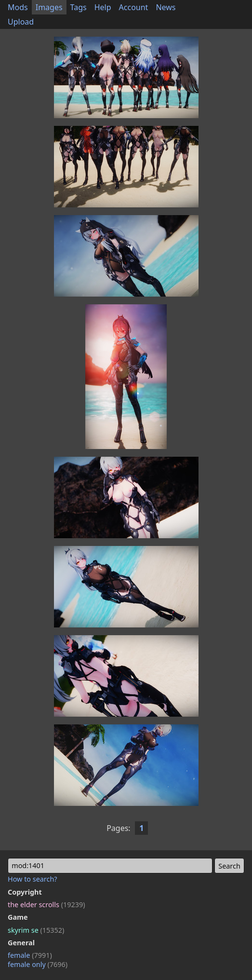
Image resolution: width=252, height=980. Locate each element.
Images (49, 7)
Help (103, 7)
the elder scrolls (46, 905)
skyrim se (36, 930)
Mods (18, 7)
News (166, 7)
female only (38, 964)
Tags (79, 7)
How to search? (33, 879)
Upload (21, 22)
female (30, 955)
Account (134, 7)
